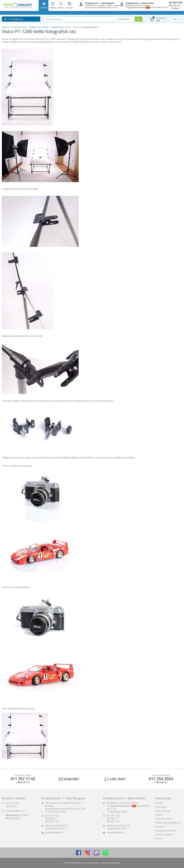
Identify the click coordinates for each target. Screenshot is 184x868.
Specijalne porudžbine (166, 831)
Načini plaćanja (163, 811)
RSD (175, 19)
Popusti (159, 815)
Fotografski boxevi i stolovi (61, 27)
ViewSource (115, 863)
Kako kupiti (161, 807)
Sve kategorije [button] (14, 19)
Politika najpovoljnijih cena (168, 823)
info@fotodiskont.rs (15, 811)
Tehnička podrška (164, 835)
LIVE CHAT (115, 779)
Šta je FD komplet (164, 819)
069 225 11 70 (113, 822)
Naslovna (5, 27)
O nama (159, 803)
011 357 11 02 (176, 3)
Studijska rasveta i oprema (39, 27)
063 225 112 (175, 5)
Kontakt (175, 8)
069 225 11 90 (52, 822)
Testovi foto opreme (19, 27)
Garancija (160, 827)
